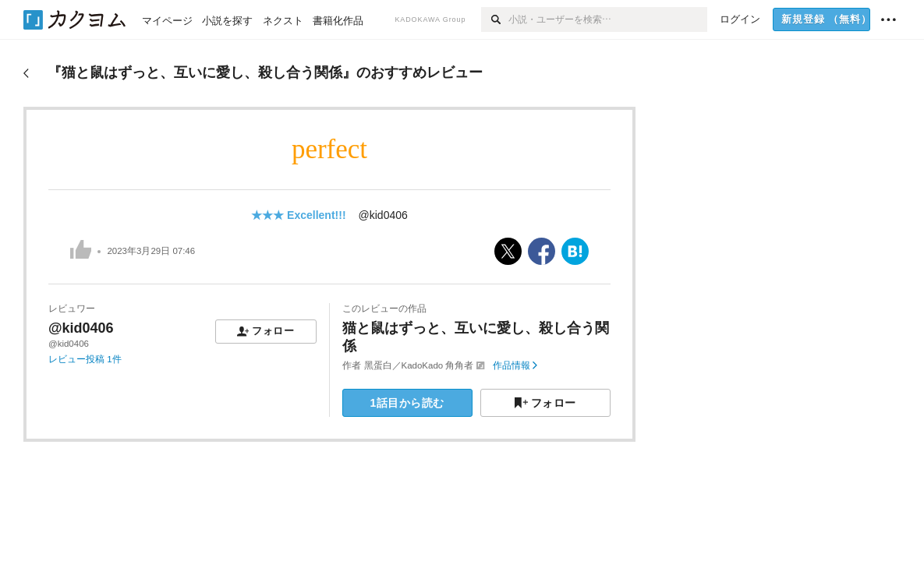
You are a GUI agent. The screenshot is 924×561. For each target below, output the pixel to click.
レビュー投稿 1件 (85, 359)
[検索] (495, 19)
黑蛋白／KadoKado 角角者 (419, 365)
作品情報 (515, 365)
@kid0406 (383, 215)
